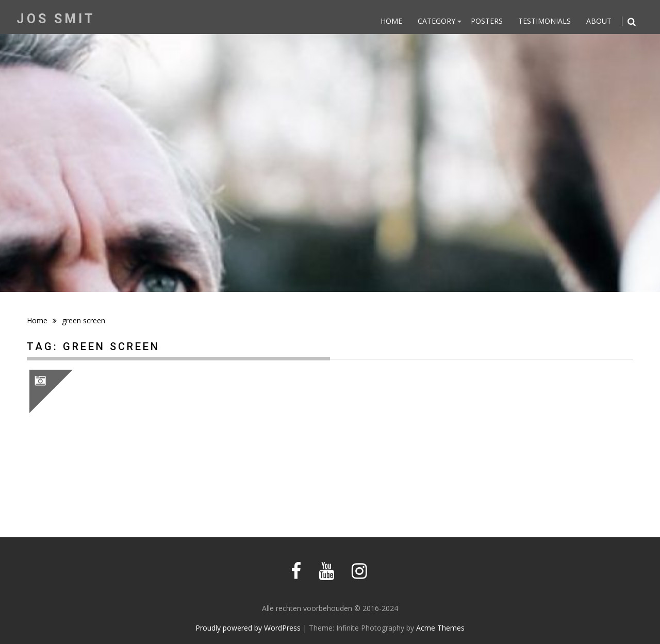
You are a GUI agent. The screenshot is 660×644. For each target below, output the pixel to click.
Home (391, 21)
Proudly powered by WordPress (248, 628)
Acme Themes (440, 628)
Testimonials (544, 21)
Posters (487, 21)
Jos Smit (56, 19)
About (599, 21)
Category (436, 21)
